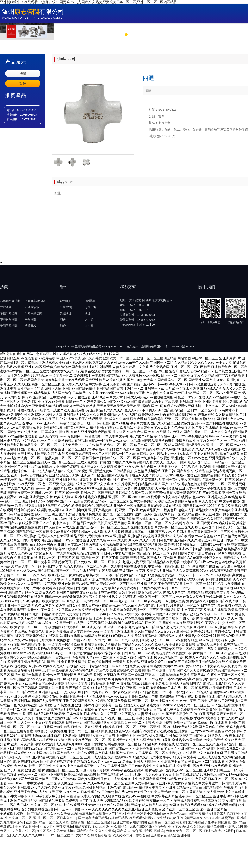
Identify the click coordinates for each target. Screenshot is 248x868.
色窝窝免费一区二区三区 (184, 831)
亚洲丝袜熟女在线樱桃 (130, 822)
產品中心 (164, 28)
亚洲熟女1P (234, 827)
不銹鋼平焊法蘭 (10, 301)
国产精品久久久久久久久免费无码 (52, 814)
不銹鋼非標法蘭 (35, 301)
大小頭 (89, 319)
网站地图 (184, 358)
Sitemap (191, 346)
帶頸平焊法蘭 (9, 326)
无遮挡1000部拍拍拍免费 (148, 827)
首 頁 (72, 28)
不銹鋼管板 (32, 307)
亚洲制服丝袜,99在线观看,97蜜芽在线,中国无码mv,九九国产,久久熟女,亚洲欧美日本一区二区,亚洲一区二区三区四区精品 (88, 2)
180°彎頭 (66, 307)
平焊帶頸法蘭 (33, 313)
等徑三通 (91, 307)
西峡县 (159, 831)
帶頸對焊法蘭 (9, 319)
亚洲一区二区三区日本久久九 (55, 818)
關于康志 (101, 28)
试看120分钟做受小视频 (93, 835)
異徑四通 (66, 313)
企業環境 (196, 28)
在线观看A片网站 (142, 818)
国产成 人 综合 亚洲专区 (134, 831)
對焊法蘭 (6, 307)
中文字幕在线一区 (22, 831)
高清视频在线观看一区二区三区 (102, 814)
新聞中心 (132, 28)
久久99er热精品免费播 (207, 827)
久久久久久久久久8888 (29, 835)
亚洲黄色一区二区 (161, 822)
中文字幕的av (178, 827)
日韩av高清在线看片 (219, 831)
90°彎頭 (90, 301)
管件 (23, 83)
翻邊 (63, 319)
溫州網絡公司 (149, 346)
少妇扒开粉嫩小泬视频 (143, 814)
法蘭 (23, 73)
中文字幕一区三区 (18, 818)
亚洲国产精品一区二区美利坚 (47, 822)
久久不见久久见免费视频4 (56, 831)
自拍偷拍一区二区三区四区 (91, 822)
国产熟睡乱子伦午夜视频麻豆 (209, 822)
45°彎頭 (65, 301)
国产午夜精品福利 (202, 814)
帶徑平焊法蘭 (9, 313)
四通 (88, 313)
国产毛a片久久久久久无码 (96, 831)
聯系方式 (228, 28)
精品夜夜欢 (83, 827)
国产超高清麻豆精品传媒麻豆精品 (103, 818)
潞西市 (181, 822)
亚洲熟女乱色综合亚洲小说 (170, 835)
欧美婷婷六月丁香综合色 (131, 835)
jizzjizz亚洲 (101, 827)
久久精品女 (119, 827)
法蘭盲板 (31, 326)
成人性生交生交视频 (58, 827)
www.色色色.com (174, 814)
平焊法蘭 (31, 319)
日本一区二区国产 (61, 835)
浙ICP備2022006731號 (171, 346)
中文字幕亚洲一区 (28, 827)
